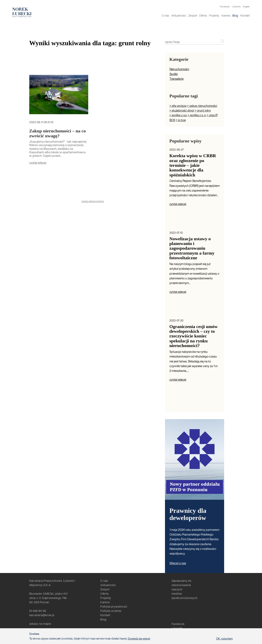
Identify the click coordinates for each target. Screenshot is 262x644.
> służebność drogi (182, 110)
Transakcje (177, 79)
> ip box (181, 120)
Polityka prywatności (114, 606)
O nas (165, 15)
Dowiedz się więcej (139, 638)
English (246, 7)
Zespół (193, 15)
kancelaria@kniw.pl (42, 615)
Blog (235, 15)
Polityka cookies (111, 611)
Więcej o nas (178, 563)
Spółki (174, 74)
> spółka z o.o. (178, 115)
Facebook (225, 7)
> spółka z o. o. (197, 115)
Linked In (236, 7)
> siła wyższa (178, 106)
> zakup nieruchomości (202, 106)
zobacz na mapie (40, 624)
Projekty (214, 15)
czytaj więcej (38, 163)
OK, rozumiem (224, 638)
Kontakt (245, 15)
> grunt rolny (203, 110)
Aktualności (179, 15)
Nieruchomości (179, 69)
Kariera (226, 15)
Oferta (203, 15)
